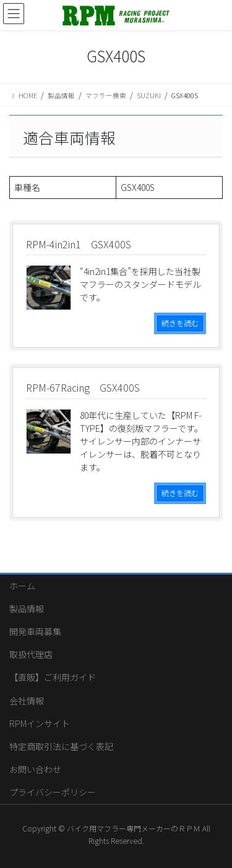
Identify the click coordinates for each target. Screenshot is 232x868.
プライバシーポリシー (53, 792)
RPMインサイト (40, 723)
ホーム (22, 586)
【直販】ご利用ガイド (53, 677)
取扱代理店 (31, 654)
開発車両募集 (35, 631)
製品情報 (27, 609)
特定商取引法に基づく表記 (61, 746)
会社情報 (27, 701)
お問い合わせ (35, 769)
